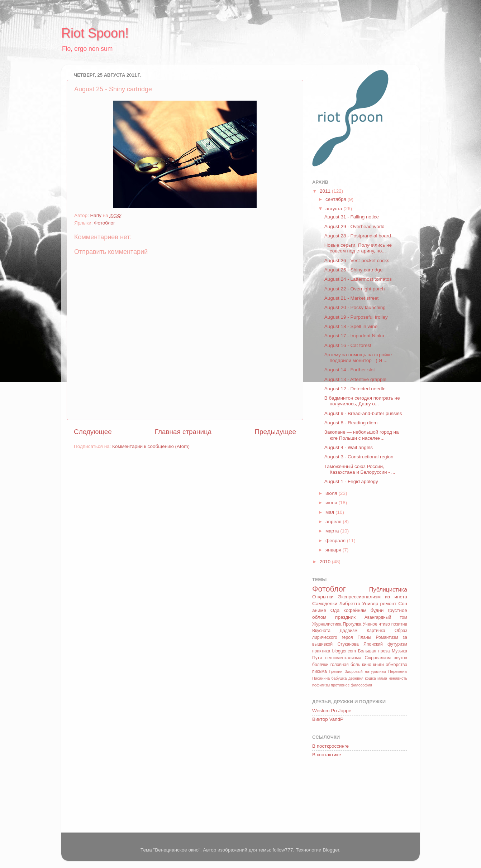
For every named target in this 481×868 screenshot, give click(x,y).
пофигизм (321, 685)
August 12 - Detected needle (355, 389)
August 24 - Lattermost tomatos (358, 279)
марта (333, 531)
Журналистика (327, 624)
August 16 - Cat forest (348, 345)
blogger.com (344, 651)
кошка (370, 678)
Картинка (376, 631)
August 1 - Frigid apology (351, 481)
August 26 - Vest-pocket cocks (357, 261)
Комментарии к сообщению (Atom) (151, 446)
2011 (326, 191)
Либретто (349, 604)
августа (334, 209)
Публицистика (388, 589)
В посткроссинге (330, 746)
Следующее (93, 432)
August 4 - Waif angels (349, 447)
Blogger (331, 850)
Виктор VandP (328, 719)
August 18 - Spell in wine (351, 326)
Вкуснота (321, 631)
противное (340, 685)
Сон (403, 604)
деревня (356, 678)
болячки (320, 665)
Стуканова (348, 644)
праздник (345, 617)
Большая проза (374, 651)
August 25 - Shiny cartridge (354, 270)
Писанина (321, 678)
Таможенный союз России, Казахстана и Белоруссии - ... (360, 469)
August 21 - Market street (352, 298)
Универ (370, 604)
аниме (319, 610)
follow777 (283, 850)
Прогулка (352, 624)
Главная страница (183, 432)
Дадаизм (349, 631)
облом (319, 617)
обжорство (396, 665)
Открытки (323, 597)
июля (332, 493)
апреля (334, 522)
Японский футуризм (385, 644)
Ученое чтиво (376, 624)
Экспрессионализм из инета (373, 597)
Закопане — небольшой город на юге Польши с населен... (362, 435)
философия (361, 685)
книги (378, 665)
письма (320, 671)
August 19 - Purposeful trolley (356, 317)
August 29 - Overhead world (354, 226)
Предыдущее (275, 432)
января (334, 550)
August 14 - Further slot (350, 370)
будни (377, 610)
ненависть (398, 678)
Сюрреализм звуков (386, 658)
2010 (326, 562)
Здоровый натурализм (365, 671)
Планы (364, 637)
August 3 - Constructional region (359, 457)
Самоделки (325, 604)
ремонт (388, 604)
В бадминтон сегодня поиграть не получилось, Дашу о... (362, 401)
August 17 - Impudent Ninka (354, 336)
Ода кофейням (349, 610)
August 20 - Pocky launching (355, 307)
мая (330, 512)
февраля (336, 541)
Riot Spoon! (95, 33)
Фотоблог (104, 223)
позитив (399, 624)
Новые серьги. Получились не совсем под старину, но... (358, 248)
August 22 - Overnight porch (355, 289)
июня (332, 503)
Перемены (398, 671)
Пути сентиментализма (337, 658)
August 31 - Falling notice (352, 217)
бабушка (339, 678)
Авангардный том (386, 617)
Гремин (336, 671)
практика (321, 651)
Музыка (399, 651)
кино (367, 665)
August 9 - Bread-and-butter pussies (363, 413)
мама (382, 678)
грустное (397, 610)
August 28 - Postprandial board (358, 236)
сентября (336, 199)
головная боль (345, 665)
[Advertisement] (344, 796)
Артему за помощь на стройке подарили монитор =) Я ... (358, 358)
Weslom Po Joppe (332, 711)
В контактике (327, 755)
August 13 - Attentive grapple (355, 379)
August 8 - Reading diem (351, 423)
